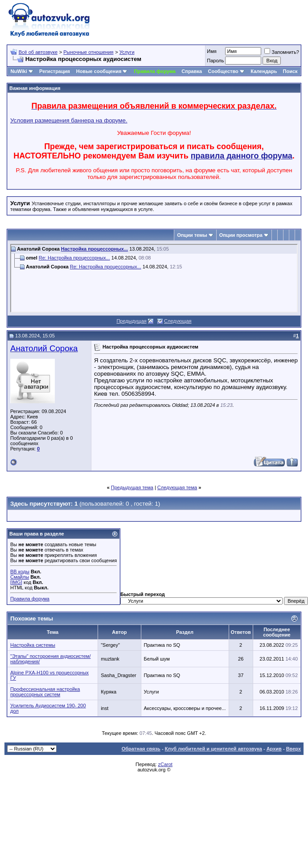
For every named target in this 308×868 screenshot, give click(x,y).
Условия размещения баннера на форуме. (69, 120)
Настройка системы (33, 645)
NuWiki (19, 71)
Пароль (215, 61)
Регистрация (55, 71)
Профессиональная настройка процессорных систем (45, 692)
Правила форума (155, 71)
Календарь (264, 71)
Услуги (127, 52)
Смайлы (20, 577)
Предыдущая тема (132, 487)
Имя (211, 51)
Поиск (290, 71)
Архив (274, 749)
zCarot (165, 764)
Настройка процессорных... (94, 249)
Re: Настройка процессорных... (74, 258)
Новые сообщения (99, 71)
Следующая (178, 321)
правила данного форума (242, 156)
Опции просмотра (241, 235)
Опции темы (192, 235)
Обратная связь (141, 749)
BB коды (20, 572)
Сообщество (226, 71)
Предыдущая (131, 321)
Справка (192, 71)
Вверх (294, 749)
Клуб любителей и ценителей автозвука (214, 749)
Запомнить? (282, 52)
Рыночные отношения (88, 52)
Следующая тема (177, 487)
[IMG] (16, 582)
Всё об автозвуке (38, 52)
